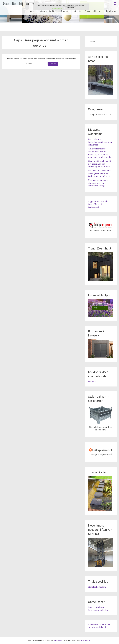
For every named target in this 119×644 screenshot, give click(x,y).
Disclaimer (111, 11)
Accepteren (70, 8)
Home (31, 11)
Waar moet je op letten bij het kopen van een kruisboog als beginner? (100, 164)
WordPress (58, 640)
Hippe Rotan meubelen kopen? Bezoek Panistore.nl (99, 204)
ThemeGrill (86, 640)
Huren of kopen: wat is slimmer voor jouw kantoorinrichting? (98, 183)
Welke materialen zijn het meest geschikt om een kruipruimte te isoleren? (100, 173)
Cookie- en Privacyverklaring (87, 11)
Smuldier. (92, 382)
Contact (65, 11)
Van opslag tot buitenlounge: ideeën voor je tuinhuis (100, 142)
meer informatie (57, 8)
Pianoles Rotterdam (97, 587)
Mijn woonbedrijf (47, 11)
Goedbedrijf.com (18, 4)
